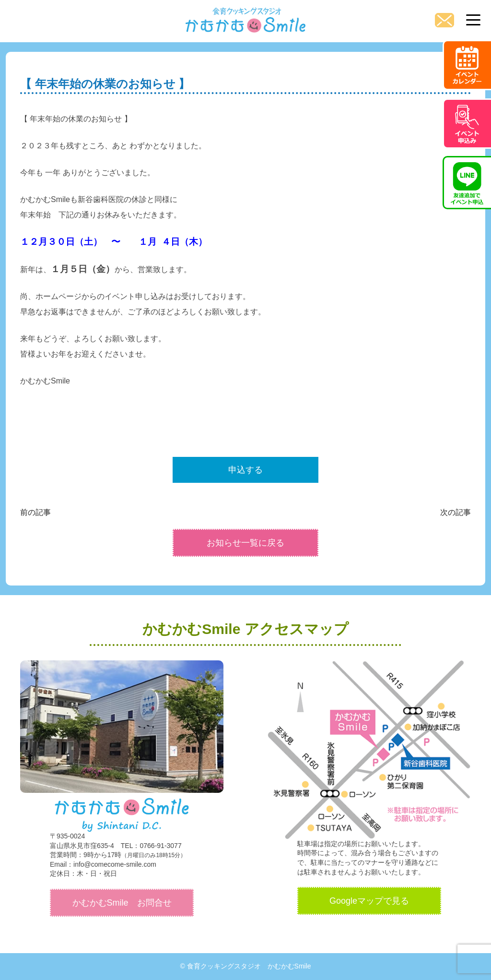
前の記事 (35, 512)
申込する (245, 470)
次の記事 (456, 512)
